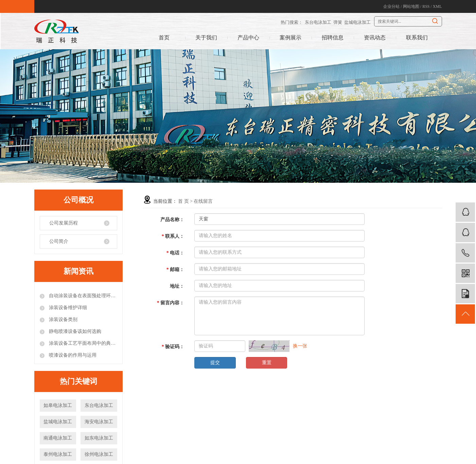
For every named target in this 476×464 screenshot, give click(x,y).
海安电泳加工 (99, 422)
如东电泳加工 (99, 438)
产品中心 (248, 38)
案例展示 (290, 38)
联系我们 (417, 38)
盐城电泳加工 (357, 22)
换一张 (300, 346)
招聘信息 (333, 38)
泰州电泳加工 (58, 454)
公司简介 (59, 241)
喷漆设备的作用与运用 (72, 355)
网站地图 (411, 6)
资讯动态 (375, 38)
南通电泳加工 (58, 438)
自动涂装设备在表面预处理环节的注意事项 (83, 296)
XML (437, 6)
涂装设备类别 (63, 319)
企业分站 (391, 6)
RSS (426, 6)
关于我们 (206, 38)
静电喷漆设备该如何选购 (75, 331)
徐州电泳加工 (99, 454)
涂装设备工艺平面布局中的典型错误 (83, 343)
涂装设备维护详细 (68, 308)
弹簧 (338, 22)
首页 (164, 38)
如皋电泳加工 (58, 405)
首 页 (183, 201)
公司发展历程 (64, 223)
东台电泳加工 (318, 22)
